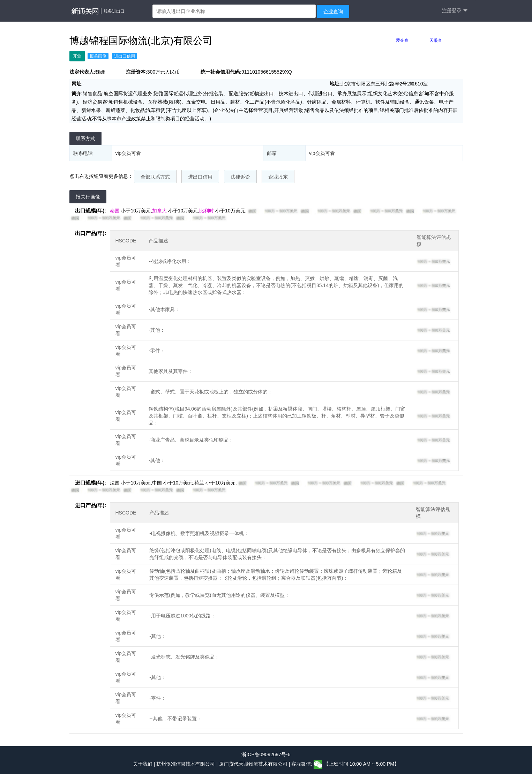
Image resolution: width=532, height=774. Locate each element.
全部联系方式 (155, 177)
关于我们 (143, 764)
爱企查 (402, 40)
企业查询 (333, 12)
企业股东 (278, 177)
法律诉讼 (240, 177)
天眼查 (436, 40)
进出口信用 (200, 177)
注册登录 (455, 11)
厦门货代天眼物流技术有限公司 (254, 764)
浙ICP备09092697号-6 (266, 754)
